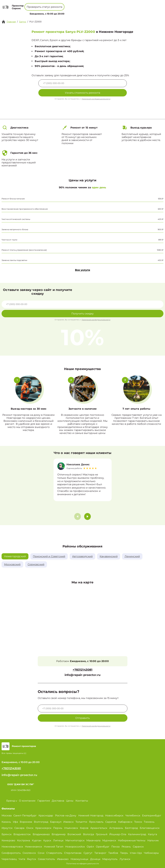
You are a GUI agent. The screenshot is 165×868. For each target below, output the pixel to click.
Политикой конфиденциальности (96, 99)
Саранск (138, 847)
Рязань (126, 847)
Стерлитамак (73, 853)
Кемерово (8, 840)
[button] (87, 516)
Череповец (9, 859)
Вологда (88, 834)
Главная (11, 22)
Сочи (41, 853)
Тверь (124, 853)
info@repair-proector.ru (82, 675)
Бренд (59, 12)
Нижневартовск (12, 847)
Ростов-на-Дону (66, 816)
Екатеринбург (152, 816)
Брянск (7, 834)
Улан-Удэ (136, 853)
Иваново (63, 859)
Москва (7, 816)
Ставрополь (54, 853)
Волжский (74, 834)
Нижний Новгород (91, 816)
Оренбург (103, 847)
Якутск (31, 859)
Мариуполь (110, 859)
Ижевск (68, 822)
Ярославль (96, 822)
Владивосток (22, 834)
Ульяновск (71, 828)
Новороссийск (75, 847)
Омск (30, 828)
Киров (84, 828)
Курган (37, 840)
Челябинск (133, 816)
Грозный (102, 834)
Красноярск (43, 828)
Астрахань (116, 828)
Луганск (125, 859)
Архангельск (99, 828)
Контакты (98, 12)
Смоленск (29, 853)
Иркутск (7, 828)
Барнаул (56, 822)
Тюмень (149, 822)
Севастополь (46, 859)
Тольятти (81, 822)
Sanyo (23, 22)
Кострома (24, 840)
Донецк (95, 859)
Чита (22, 859)
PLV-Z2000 (35, 22)
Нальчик (153, 840)
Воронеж (26, 822)
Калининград (137, 834)
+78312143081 (91, 5)
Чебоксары (151, 853)
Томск (138, 822)
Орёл (90, 847)
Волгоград (41, 822)
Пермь (58, 828)
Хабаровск (125, 822)
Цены (87, 12)
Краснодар (46, 816)
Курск (47, 840)
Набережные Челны (132, 840)
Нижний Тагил (54, 847)
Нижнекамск (34, 847)
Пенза (115, 847)
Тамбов (113, 853)
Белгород (131, 828)
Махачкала (93, 840)
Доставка (58, 801)
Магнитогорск (75, 840)
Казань (6, 822)
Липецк (58, 840)
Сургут (88, 853)
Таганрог (100, 853)
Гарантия (44, 801)
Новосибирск (114, 816)
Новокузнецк (79, 859)
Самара (19, 828)
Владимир (59, 834)
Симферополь (11, 853)
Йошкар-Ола (118, 834)
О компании (74, 12)
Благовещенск (150, 828)
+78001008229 (68, 5)
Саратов (111, 822)
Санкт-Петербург (25, 816)
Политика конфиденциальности (82, 864)
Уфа (15, 822)
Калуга (152, 834)
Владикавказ (41, 834)
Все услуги (82, 270)
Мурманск (109, 840)
